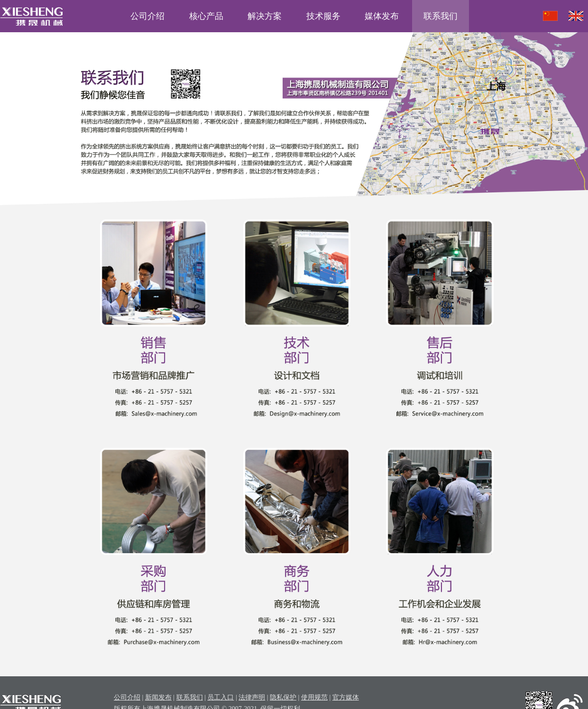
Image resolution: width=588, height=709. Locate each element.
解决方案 (265, 16)
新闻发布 (158, 697)
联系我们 (441, 16)
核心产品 (206, 16)
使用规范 (314, 697)
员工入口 (220, 697)
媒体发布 (382, 16)
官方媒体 (346, 697)
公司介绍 (147, 16)
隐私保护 (283, 697)
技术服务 (323, 16)
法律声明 (252, 697)
